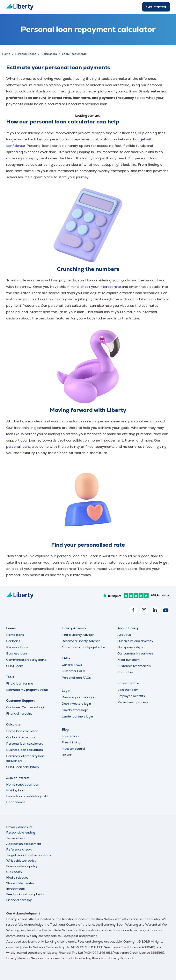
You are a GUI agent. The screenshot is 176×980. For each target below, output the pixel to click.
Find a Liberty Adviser (78, 635)
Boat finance (16, 802)
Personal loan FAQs (76, 678)
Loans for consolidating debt (27, 796)
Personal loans (17, 647)
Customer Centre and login (26, 707)
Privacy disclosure (19, 827)
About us (124, 635)
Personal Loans (26, 54)
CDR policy (14, 872)
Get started (156, 7)
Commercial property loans (26, 660)
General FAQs (72, 665)
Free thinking (71, 742)
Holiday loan (15, 790)
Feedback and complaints (25, 894)
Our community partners (136, 653)
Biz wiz (67, 755)
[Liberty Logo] (20, 7)
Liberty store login (75, 710)
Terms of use (16, 838)
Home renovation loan (23, 784)
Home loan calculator (22, 731)
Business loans (17, 653)
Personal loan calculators (25, 744)
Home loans (15, 635)
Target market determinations (29, 855)
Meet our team (128, 660)
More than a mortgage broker (84, 647)
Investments (15, 889)
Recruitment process (133, 702)
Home (6, 54)
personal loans (18, 447)
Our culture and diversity (135, 641)
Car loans (13, 641)
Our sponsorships (130, 647)
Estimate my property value (27, 690)
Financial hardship (19, 713)
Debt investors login (76, 704)
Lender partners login (77, 717)
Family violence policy (22, 866)
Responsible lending (21, 832)
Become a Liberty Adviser (81, 641)
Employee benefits (131, 696)
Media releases (17, 878)
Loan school (70, 736)
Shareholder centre (20, 883)
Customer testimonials (134, 666)
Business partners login (79, 697)
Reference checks (19, 849)
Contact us (125, 672)
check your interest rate (101, 287)
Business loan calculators (25, 750)
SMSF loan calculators (22, 767)
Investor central (73, 749)
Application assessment (24, 844)
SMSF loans (15, 666)
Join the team (128, 690)
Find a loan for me (20, 683)
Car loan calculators (21, 737)
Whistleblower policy (21, 861)
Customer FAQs (73, 671)
